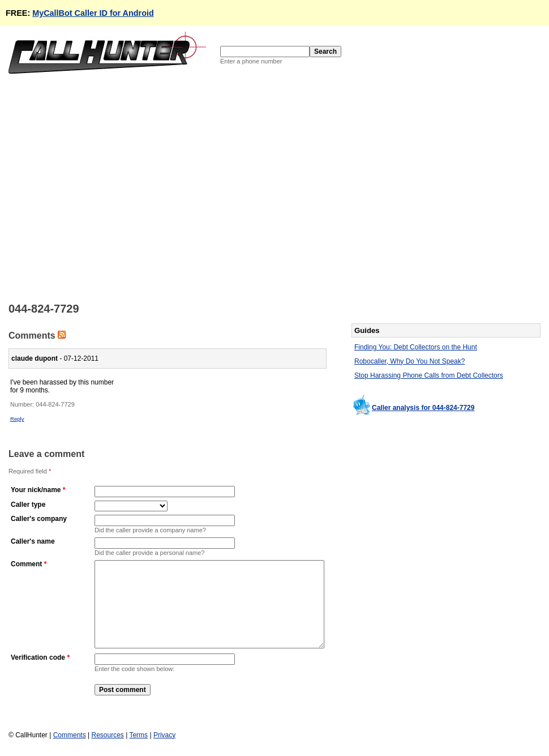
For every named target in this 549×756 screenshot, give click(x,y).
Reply (17, 419)
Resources (107, 740)
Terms (138, 740)
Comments (70, 740)
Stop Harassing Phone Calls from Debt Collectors (429, 375)
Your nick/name (36, 490)
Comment (26, 564)
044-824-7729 (55, 404)
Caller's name (33, 541)
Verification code (38, 674)
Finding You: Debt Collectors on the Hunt (416, 347)
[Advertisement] (109, 187)
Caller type (28, 505)
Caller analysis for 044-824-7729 (423, 408)
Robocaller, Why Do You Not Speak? (409, 361)
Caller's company (39, 519)
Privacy (164, 740)
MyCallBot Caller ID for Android (93, 13)
